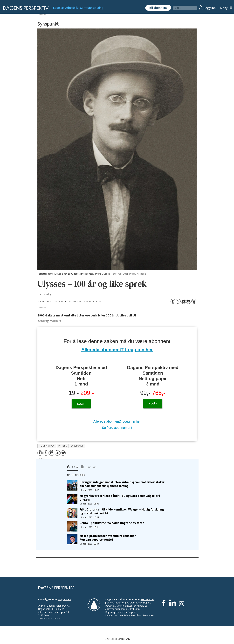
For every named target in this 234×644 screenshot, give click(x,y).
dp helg (63, 446)
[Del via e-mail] (189, 301)
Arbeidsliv (72, 8)
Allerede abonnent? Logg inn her (117, 350)
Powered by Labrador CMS (117, 639)
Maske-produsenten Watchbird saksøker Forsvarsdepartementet (108, 538)
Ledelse (58, 8)
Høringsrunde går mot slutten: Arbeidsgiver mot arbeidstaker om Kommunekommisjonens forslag (122, 484)
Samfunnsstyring (92, 8)
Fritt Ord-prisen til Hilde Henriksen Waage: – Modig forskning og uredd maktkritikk (122, 511)
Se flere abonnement (117, 428)
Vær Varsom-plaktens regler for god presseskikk (130, 601)
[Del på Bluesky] (194, 301)
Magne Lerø (65, 599)
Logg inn (210, 8)
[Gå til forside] (25, 8)
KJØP (81, 404)
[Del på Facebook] (173, 301)
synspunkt (77, 446)
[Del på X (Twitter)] (178, 301)
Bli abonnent (158, 8)
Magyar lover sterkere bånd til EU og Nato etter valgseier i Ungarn (120, 498)
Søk (173, 6)
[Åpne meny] (225, 8)
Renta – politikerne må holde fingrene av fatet (112, 523)
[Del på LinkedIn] (183, 301)
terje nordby (47, 446)
